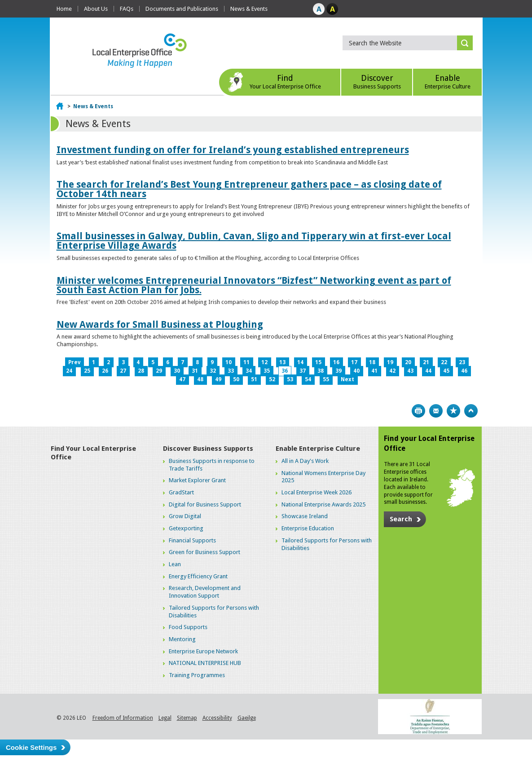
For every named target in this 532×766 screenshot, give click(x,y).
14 (300, 362)
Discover (377, 81)
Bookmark (453, 411)
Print (418, 411)
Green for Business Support (204, 552)
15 (318, 362)
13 (282, 362)
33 (231, 371)
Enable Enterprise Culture (318, 449)
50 (236, 379)
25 (87, 371)
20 (408, 362)
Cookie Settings (31, 747)
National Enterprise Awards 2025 (323, 504)
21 (426, 362)
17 (354, 362)
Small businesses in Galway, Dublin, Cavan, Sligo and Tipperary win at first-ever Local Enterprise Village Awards (254, 241)
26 (105, 371)
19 (390, 362)
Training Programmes (197, 675)
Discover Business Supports (208, 449)
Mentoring (182, 639)
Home (64, 9)
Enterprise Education (308, 528)
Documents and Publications (182, 9)
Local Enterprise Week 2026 (317, 492)
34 (249, 371)
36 (285, 371)
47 (182, 379)
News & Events (249, 9)
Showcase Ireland (305, 516)
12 (264, 362)
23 (462, 362)
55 (326, 379)
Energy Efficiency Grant (198, 576)
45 (446, 371)
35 (267, 371)
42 (392, 371)
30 (177, 371)
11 (246, 362)
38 (321, 371)
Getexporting (186, 528)
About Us (96, 9)
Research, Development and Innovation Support (205, 592)
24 (69, 371)
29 (159, 371)
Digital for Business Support (205, 504)
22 (444, 362)
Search (401, 519)
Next (347, 379)
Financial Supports (192, 540)
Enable (447, 81)
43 (410, 371)
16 (336, 362)
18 (372, 362)
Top (471, 411)
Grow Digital (185, 516)
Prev (74, 362)
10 (229, 362)
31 (195, 371)
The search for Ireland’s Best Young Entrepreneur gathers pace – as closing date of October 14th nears (249, 189)
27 (123, 371)
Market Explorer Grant (197, 480)
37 (303, 371)
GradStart (181, 492)
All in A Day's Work (305, 461)
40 (356, 371)
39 (339, 371)
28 (141, 371)
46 (464, 371)
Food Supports (188, 627)
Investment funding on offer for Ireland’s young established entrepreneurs (233, 150)
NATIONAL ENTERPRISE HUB (205, 663)
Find (285, 81)
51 (254, 379)
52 (272, 379)
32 (213, 371)
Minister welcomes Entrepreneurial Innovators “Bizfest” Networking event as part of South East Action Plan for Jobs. (254, 285)
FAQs (127, 9)
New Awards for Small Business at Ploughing (160, 324)
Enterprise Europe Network (203, 651)
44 (428, 371)
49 (218, 379)
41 (374, 371)
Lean (175, 564)
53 (290, 379)
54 (308, 379)
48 (200, 379)
